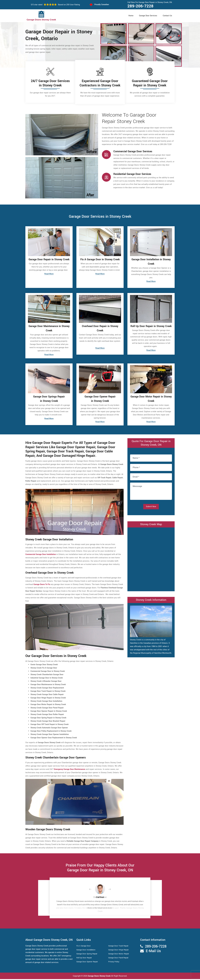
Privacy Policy (114, 963)
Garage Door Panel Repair (119, 959)
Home (131, 16)
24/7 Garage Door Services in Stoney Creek (50, 83)
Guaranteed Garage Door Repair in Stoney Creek (150, 83)
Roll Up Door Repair (85, 959)
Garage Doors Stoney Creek (99, 977)
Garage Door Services (148, 16)
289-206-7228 (140, 6)
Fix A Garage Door (84, 947)
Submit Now (151, 508)
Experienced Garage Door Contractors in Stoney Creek (100, 83)
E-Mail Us (153, 952)
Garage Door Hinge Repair (119, 951)
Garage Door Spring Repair (87, 955)
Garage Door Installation (87, 951)
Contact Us (167, 16)
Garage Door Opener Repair (88, 963)
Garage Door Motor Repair (119, 955)
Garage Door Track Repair (119, 947)
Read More (49, 274)
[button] (92, 890)
